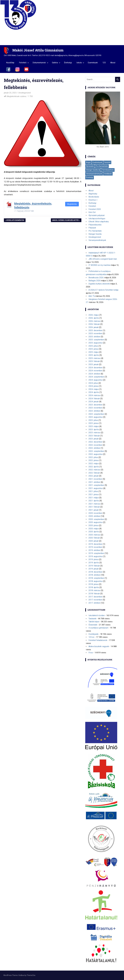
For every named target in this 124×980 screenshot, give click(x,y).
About (113, 63)
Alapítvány (93, 194)
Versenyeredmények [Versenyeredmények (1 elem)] (94, 174)
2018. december (95, 572)
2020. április (94, 532)
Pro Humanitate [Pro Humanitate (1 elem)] (102, 166)
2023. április (94, 430)
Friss (91, 653)
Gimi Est (92, 212)
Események (93, 63)
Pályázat (92, 228)
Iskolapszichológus (97, 219)
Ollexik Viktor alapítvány (99, 222)
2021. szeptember (96, 485)
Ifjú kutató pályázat (97, 215)
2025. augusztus (96, 343)
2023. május (94, 426)
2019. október (94, 550)
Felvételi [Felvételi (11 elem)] (107, 162)
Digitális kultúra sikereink (99, 284)
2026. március (94, 321)
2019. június (94, 559)
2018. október (94, 575)
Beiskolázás (94, 197)
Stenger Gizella (95, 234)
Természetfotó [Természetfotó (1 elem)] (108, 170)
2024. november (95, 371)
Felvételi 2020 (95, 209)
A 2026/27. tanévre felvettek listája (103, 290)
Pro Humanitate (95, 231)
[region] (62, 23)
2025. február (94, 361)
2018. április (94, 587)
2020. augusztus (96, 522)
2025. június (94, 349)
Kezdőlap (10, 63)
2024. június (94, 386)
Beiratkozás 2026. (96, 278)
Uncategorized (24, 93)
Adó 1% (92, 296)
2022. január (94, 476)
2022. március (94, 470)
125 (104, 63)
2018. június (94, 584)
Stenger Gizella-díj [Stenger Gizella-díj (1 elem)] (93, 170)
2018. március (94, 590)
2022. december (95, 442)
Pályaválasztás (95, 225)
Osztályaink (93, 634)
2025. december (95, 330)
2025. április (94, 355)
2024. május (94, 389)
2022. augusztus (96, 454)
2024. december (95, 368)
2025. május (94, 352)
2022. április (94, 467)
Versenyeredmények (97, 240)
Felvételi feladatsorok (98, 640)
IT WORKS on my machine (99, 265)
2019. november (95, 547)
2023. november (95, 408)
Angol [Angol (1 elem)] (88, 162)
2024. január (94, 402)
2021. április (94, 501)
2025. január (94, 364)
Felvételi (24, 63)
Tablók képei (94, 622)
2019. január (94, 569)
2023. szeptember (96, 414)
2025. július (93, 346)
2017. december (95, 597)
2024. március (94, 395)
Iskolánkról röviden (97, 615)
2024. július (93, 383)
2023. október (94, 411)
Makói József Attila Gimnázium (38, 50)
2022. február (94, 473)
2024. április (94, 392)
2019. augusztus (96, 556)
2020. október (94, 516)
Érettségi (68, 63)
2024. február (94, 399)
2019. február (94, 566)
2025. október (94, 337)
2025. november (95, 333)
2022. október (94, 448)
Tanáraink (92, 619)
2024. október (94, 374)
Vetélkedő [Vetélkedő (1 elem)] (108, 174)
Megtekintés (72, 204)
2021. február (94, 507)
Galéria (56, 63)
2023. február (94, 436)
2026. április (94, 318)
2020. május (94, 529)
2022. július (93, 457)
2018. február (94, 594)
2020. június (94, 525)
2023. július (93, 420)
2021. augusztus (96, 488)
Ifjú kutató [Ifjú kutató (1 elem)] (90, 166)
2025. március (94, 358)
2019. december (95, 544)
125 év (91, 637)
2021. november (95, 479)
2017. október (94, 603)
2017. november (95, 600)
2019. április (94, 563)
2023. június (94, 423)
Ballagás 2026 (95, 281)
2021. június (94, 494)
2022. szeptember (96, 451)
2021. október (94, 482)
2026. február (94, 324)
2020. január (94, 541)
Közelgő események (15, 220)
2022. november (95, 445)
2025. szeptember (96, 340)
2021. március (94, 504)
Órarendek (93, 625)
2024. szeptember (96, 377)
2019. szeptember (96, 553)
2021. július (93, 491)
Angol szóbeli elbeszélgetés (65, 220)
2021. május (94, 498)
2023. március (94, 433)
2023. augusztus (96, 417)
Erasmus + (93, 200)
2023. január (94, 439)
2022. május (94, 464)
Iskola (80, 63)
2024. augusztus (96, 380)
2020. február (94, 538)
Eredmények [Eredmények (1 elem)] (97, 162)
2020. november (95, 513)
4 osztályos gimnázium (98, 628)
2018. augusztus (96, 581)
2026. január (94, 327)
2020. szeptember (96, 519)
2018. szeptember (96, 578)
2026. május (94, 315)
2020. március (94, 535)
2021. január (94, 510)
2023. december (95, 405)
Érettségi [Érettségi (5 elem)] (90, 177)
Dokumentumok (40, 63)
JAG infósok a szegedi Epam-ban (103, 259)
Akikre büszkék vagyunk (99, 646)
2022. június (94, 460)
